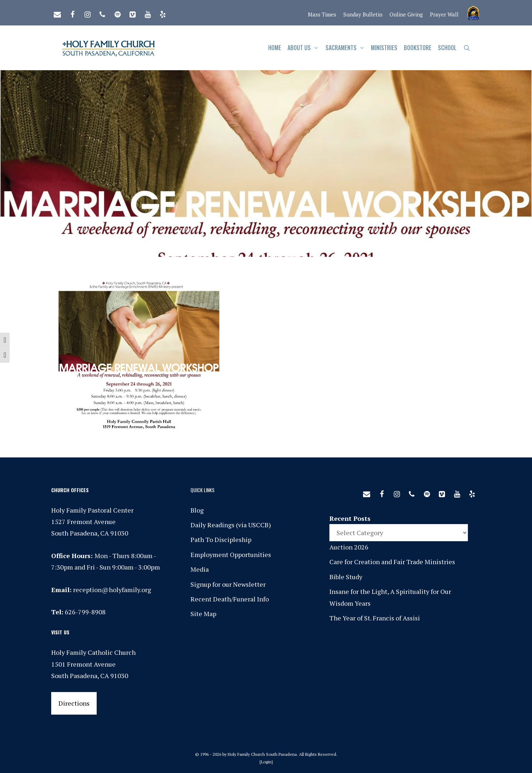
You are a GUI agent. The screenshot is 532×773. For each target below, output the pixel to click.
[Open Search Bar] (467, 48)
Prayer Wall (444, 14)
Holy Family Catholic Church (93, 652)
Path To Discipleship (221, 539)
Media (200, 569)
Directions (74, 703)
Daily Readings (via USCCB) (231, 525)
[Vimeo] (132, 13)
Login (266, 762)
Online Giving (406, 14)
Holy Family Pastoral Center (92, 510)
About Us (305, 48)
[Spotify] (117, 13)
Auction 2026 (349, 547)
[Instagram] (87, 13)
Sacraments (347, 48)
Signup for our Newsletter (228, 584)
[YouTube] (147, 13)
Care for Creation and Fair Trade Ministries (392, 562)
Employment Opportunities (231, 554)
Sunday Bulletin (363, 14)
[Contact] (57, 13)
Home (275, 48)
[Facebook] (72, 13)
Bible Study (346, 577)
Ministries (384, 48)
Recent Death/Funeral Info (230, 599)
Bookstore (418, 48)
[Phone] (102, 13)
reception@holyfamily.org (112, 590)
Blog (197, 510)
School (447, 48)
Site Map (203, 614)
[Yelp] (163, 13)
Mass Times (322, 14)
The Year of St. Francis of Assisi (375, 618)
